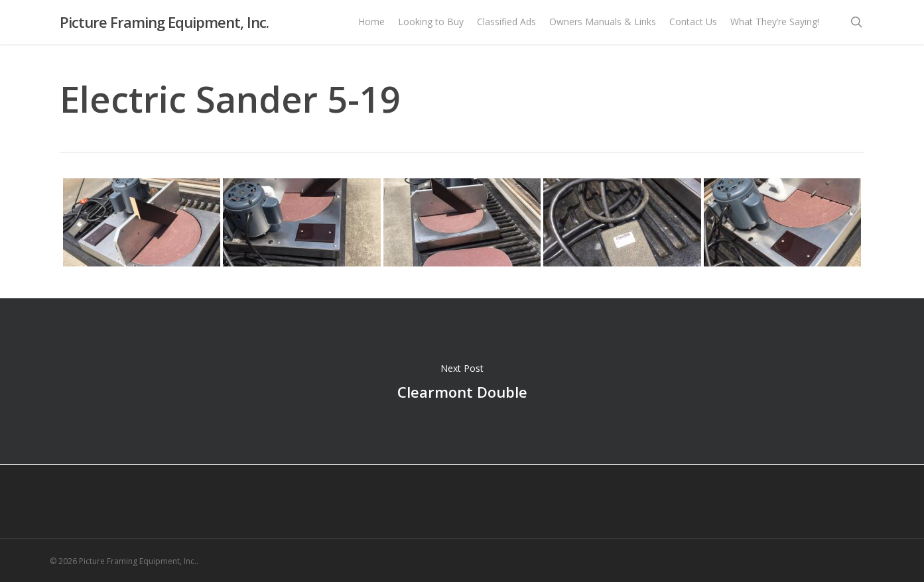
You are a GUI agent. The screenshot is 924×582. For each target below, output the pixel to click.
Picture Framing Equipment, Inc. (164, 26)
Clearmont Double (462, 381)
